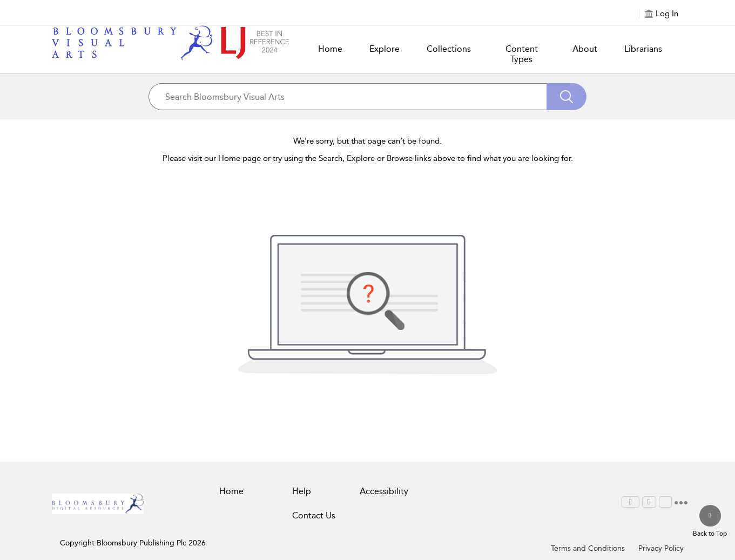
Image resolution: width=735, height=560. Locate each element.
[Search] (567, 97)
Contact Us (314, 515)
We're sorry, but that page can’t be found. (367, 141)
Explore (385, 49)
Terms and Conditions (588, 548)
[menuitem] (631, 502)
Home (330, 49)
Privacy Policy (661, 548)
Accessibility (384, 491)
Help (302, 491)
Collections (449, 49)
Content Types (522, 54)
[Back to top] (710, 522)
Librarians (643, 49)
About (585, 49)
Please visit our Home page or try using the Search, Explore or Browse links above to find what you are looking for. (368, 158)
